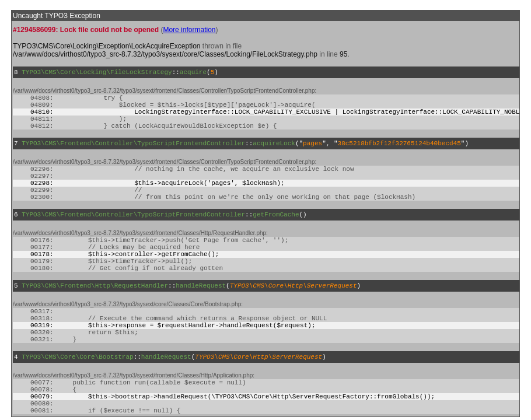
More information (189, 30)
